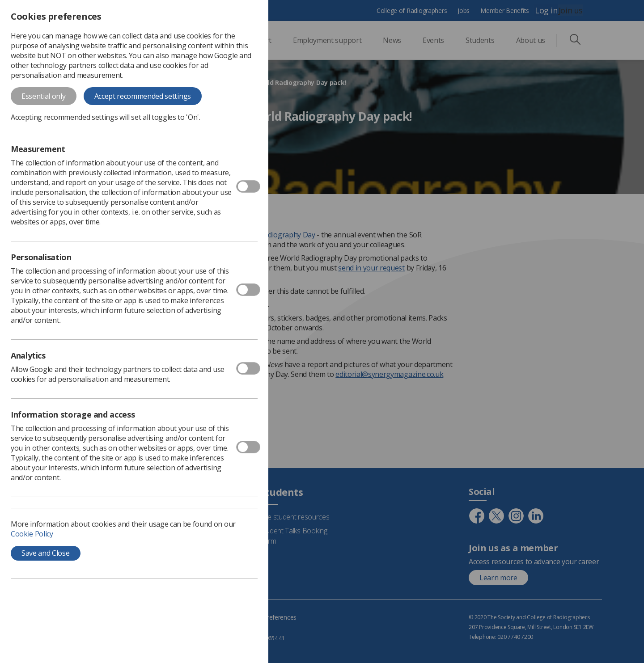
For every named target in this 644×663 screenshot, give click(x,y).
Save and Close (46, 553)
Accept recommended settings (143, 96)
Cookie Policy (32, 534)
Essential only (44, 96)
